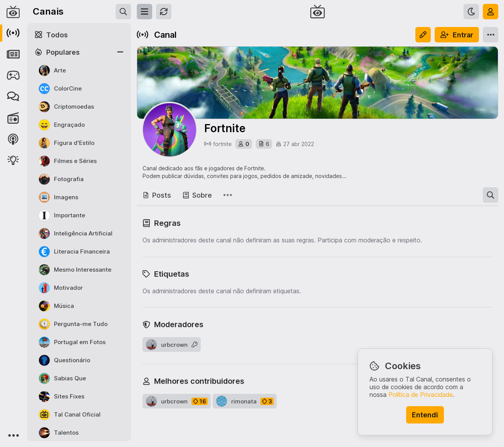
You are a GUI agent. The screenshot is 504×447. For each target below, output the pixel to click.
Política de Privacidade (421, 395)
